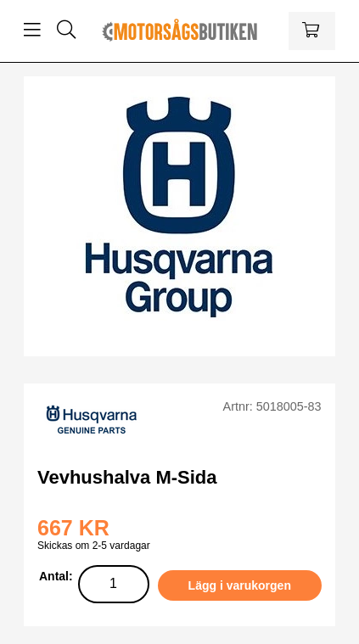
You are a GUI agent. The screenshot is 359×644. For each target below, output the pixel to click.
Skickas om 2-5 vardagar (94, 546)
